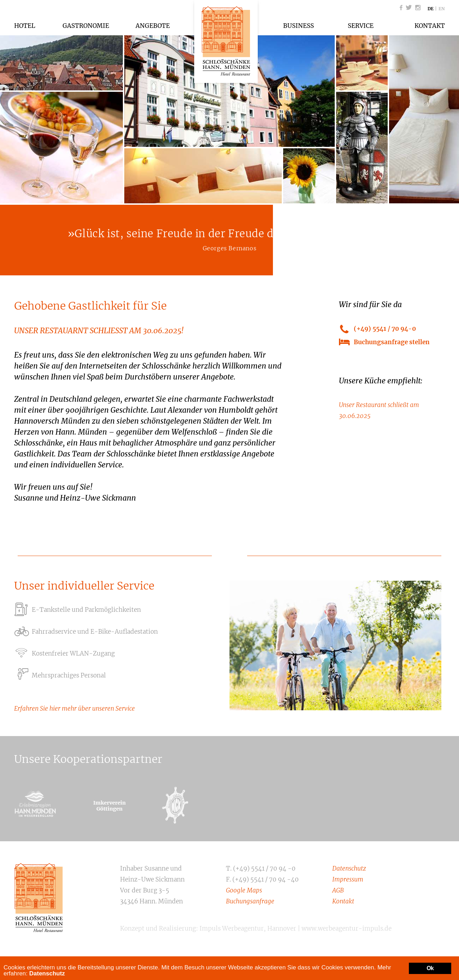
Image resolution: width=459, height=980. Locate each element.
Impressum (348, 879)
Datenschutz (349, 868)
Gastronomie (86, 26)
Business (298, 26)
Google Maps (244, 890)
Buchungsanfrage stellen (392, 342)
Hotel (25, 26)
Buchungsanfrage (250, 901)
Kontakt (430, 26)
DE (431, 9)
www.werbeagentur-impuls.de (347, 928)
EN (442, 9)
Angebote (153, 26)
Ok (430, 968)
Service (361, 26)
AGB (338, 890)
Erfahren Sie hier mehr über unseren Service (74, 709)
